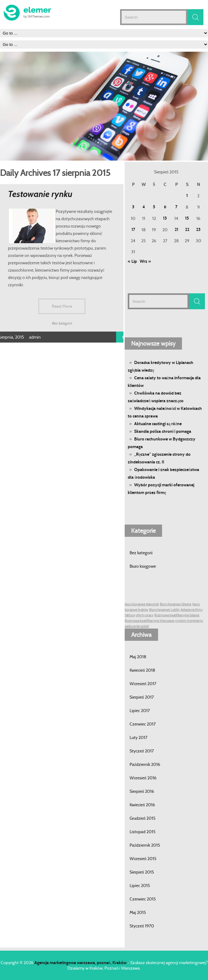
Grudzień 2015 (143, 818)
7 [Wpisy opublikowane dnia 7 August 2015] (176, 207)
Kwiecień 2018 (142, 670)
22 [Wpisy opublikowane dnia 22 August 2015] (187, 230)
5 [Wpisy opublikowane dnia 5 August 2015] (154, 207)
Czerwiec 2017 (143, 724)
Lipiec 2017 (140, 711)
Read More (62, 306)
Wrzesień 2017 (143, 684)
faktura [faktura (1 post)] (130, 615)
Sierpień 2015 (142, 872)
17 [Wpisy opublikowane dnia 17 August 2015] (133, 230)
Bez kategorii (141, 553)
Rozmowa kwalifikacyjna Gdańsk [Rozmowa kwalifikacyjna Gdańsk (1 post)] (177, 615)
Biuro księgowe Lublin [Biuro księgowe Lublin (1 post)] (165, 610)
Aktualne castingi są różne (158, 424)
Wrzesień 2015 (143, 859)
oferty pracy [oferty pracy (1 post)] (145, 615)
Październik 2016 (145, 764)
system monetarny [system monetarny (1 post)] (189, 621)
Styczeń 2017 (142, 751)
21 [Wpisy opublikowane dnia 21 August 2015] (176, 230)
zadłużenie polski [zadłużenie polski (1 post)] (137, 626)
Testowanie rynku (40, 194)
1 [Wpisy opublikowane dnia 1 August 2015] (187, 196)
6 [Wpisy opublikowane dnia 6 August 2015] (165, 207)
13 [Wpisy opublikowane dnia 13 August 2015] (165, 218)
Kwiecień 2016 (142, 805)
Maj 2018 (138, 657)
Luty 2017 (138, 737)
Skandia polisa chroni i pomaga (163, 431)
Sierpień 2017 (142, 697)
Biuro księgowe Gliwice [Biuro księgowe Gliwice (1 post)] (176, 604)
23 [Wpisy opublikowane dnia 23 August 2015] (198, 230)
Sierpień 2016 (142, 791)
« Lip (132, 261)
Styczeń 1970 (142, 926)
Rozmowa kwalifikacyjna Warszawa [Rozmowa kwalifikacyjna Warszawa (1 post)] (149, 621)
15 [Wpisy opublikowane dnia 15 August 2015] (187, 218)
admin (35, 337)
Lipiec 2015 (140, 885)
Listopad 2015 (143, 832)
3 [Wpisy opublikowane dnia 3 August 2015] (133, 207)
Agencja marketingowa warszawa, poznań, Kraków (80, 963)
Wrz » (145, 261)
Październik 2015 (145, 845)
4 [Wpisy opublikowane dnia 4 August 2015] (144, 207)
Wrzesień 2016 (143, 778)
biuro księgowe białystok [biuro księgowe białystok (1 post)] (142, 604)
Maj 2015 (138, 912)
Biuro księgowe (143, 566)
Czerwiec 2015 (143, 899)
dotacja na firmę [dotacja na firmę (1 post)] (192, 610)
